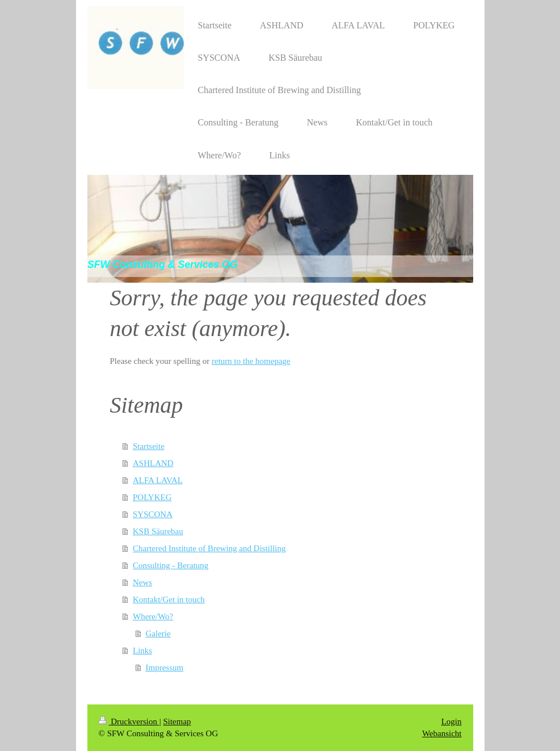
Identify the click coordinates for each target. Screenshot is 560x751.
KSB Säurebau (158, 531)
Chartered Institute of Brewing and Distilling (209, 548)
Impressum (165, 668)
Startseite (149, 446)
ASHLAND (153, 463)
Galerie (158, 633)
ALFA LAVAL (158, 480)
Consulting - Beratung (170, 565)
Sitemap (177, 721)
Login (452, 721)
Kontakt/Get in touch (169, 599)
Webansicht (442, 733)
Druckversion (129, 721)
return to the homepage (251, 361)
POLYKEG (152, 497)
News (142, 582)
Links (142, 651)
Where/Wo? (153, 616)
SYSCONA (153, 514)
